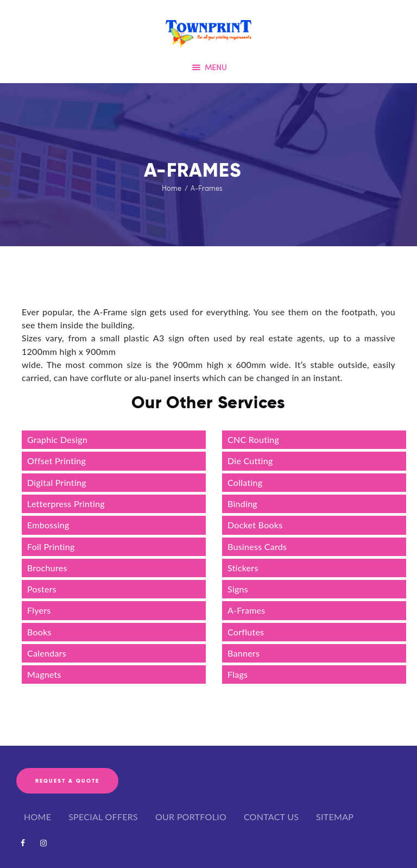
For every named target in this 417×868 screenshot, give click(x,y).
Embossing (48, 525)
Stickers (243, 568)
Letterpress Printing (67, 504)
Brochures (47, 568)
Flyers (39, 610)
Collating (245, 482)
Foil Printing (51, 547)
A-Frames (247, 610)
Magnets (44, 674)
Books (39, 632)
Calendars (47, 653)
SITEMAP (335, 817)
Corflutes (246, 632)
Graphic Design (57, 439)
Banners (244, 653)
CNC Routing (253, 439)
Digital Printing (57, 482)
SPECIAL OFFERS (103, 817)
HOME (37, 817)
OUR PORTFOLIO (191, 817)
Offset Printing (56, 461)
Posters (42, 589)
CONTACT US (271, 817)
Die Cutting (250, 461)
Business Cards (257, 547)
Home (172, 188)
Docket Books (255, 525)
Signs (238, 589)
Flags (238, 674)
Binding (242, 504)
